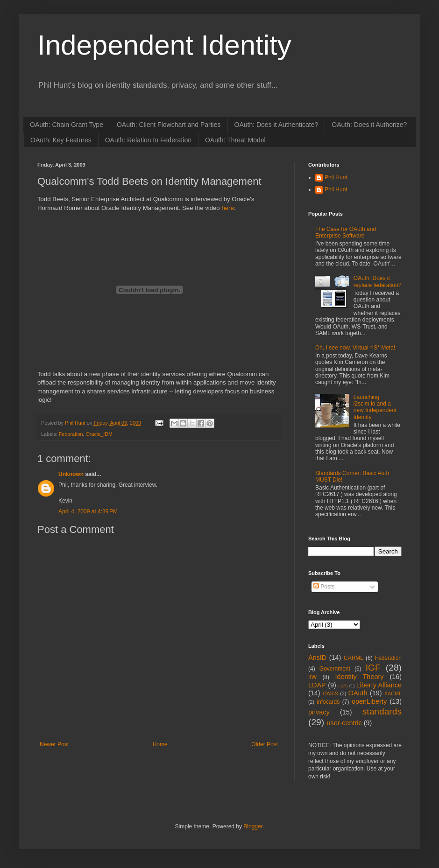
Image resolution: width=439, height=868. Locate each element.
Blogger (253, 826)
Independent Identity (164, 45)
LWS (343, 686)
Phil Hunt (76, 423)
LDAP (317, 685)
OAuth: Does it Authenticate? (276, 125)
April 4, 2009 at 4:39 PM (88, 511)
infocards (328, 702)
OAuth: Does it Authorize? (369, 125)
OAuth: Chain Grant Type (67, 125)
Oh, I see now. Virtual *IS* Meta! (355, 348)
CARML (354, 658)
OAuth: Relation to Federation (148, 140)
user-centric (344, 723)
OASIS (330, 693)
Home (160, 744)
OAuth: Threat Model (235, 140)
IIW (312, 677)
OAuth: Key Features (61, 140)
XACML (393, 693)
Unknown (71, 474)
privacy (319, 712)
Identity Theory (359, 677)
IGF (373, 668)
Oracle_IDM (99, 434)
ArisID (317, 658)
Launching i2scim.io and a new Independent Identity (375, 407)
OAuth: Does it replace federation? (378, 281)
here (227, 208)
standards (382, 711)
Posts (324, 587)
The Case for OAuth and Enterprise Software (346, 232)
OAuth (358, 693)
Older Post (265, 744)
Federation (71, 434)
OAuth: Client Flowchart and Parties (169, 125)
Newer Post (54, 744)
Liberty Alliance (379, 685)
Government (335, 669)
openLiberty (369, 701)
